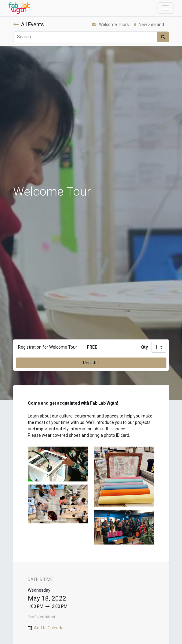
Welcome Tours (110, 24)
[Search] (163, 37)
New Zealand (149, 24)
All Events (29, 24)
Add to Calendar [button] (49, 628)
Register (91, 363)
